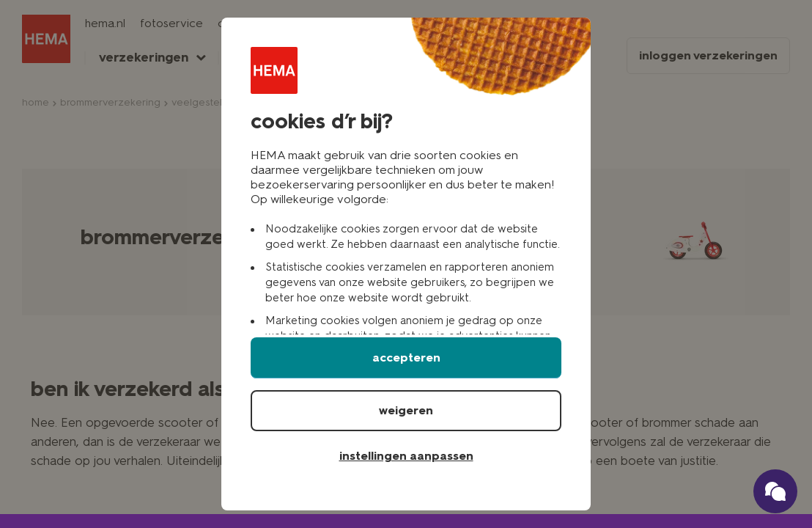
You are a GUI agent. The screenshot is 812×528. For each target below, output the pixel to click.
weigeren (406, 410)
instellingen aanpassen (406, 456)
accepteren (406, 357)
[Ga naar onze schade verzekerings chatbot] (775, 491)
